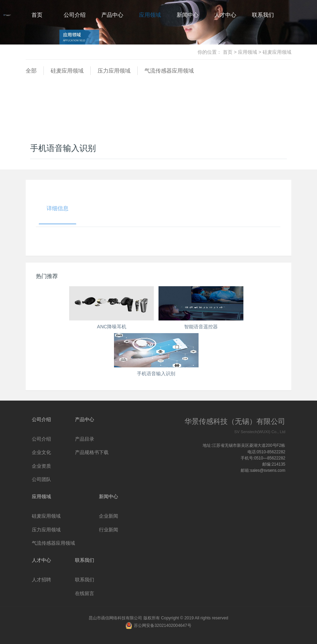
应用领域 (150, 15)
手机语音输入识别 (156, 374)
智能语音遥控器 (201, 327)
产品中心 (112, 15)
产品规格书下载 (92, 452)
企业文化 (41, 452)
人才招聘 (41, 580)
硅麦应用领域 (67, 71)
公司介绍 (75, 15)
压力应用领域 (114, 71)
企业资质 (41, 466)
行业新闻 (109, 530)
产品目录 (85, 439)
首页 (37, 15)
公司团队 (41, 479)
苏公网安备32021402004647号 (162, 626)
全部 (31, 71)
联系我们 (263, 15)
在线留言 (85, 593)
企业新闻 (109, 516)
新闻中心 (188, 15)
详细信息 (58, 208)
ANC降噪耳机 (112, 327)
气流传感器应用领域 (169, 71)
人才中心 (225, 15)
